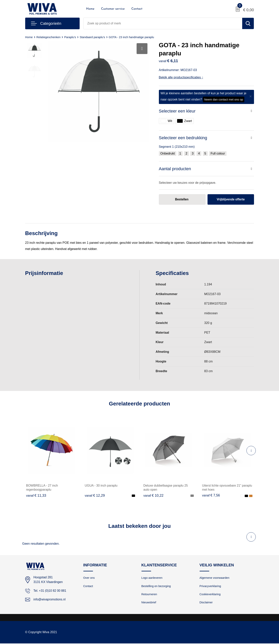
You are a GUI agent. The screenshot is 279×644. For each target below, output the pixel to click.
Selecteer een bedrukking (183, 138)
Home (90, 9)
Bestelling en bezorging (157, 586)
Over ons (89, 578)
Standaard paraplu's (94, 37)
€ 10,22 (153, 495)
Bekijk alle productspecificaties (181, 77)
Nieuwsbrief (149, 603)
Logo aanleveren (152, 578)
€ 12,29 (95, 495)
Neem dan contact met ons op (224, 99)
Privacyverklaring (211, 586)
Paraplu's (71, 37)
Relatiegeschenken (49, 37)
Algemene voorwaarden (215, 578)
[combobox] (163, 23)
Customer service (113, 9)
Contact (137, 9)
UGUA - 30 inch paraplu (101, 486)
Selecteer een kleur (177, 111)
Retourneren (149, 595)
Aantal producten (175, 169)
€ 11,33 (36, 495)
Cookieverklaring (210, 595)
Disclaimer (206, 603)
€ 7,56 (211, 495)
